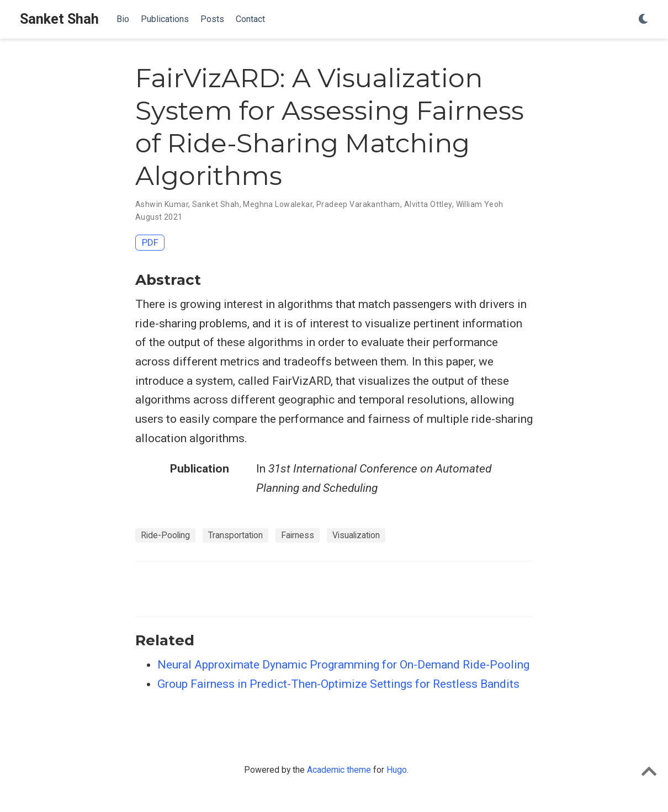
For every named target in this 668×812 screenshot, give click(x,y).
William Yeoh (480, 204)
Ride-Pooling (165, 535)
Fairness (298, 535)
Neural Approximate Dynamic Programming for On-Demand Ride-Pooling (343, 665)
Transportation (235, 535)
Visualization (356, 535)
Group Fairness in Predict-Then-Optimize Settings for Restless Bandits (338, 684)
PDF (150, 242)
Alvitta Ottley (428, 204)
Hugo (397, 770)
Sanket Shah (59, 19)
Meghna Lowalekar (278, 204)
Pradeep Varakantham (358, 204)
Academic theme (339, 770)
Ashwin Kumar (162, 204)
